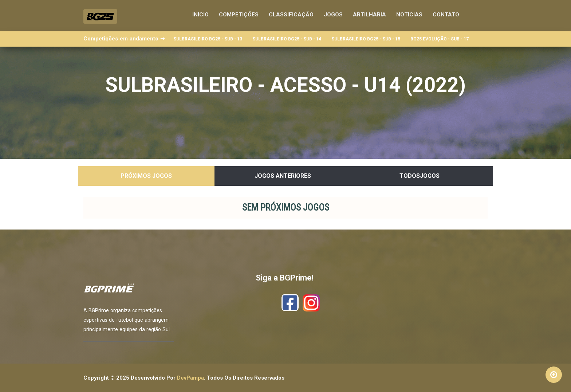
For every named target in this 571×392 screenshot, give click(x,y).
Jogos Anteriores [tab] (283, 176)
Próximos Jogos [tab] (146, 176)
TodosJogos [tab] (420, 176)
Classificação (291, 15)
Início (200, 15)
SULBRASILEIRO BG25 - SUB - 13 (208, 39)
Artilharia (369, 15)
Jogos (333, 15)
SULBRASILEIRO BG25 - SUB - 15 (366, 39)
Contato (446, 15)
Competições (239, 15)
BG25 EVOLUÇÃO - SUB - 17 (440, 39)
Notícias (409, 15)
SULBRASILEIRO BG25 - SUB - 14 (287, 39)
